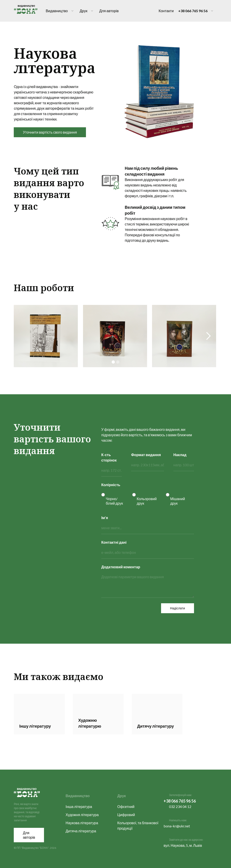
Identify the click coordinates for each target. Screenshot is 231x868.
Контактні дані (114, 542)
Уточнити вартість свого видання (50, 132)
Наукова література (82, 823)
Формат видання (146, 455)
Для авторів (109, 11)
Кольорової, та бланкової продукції (138, 825)
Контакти (166, 11)
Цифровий (126, 815)
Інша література (79, 806)
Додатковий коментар (121, 567)
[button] (208, 336)
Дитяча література (81, 831)
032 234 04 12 (180, 806)
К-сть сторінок (109, 457)
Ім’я (105, 518)
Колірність (111, 485)
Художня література (82, 815)
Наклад (180, 455)
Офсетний (126, 806)
